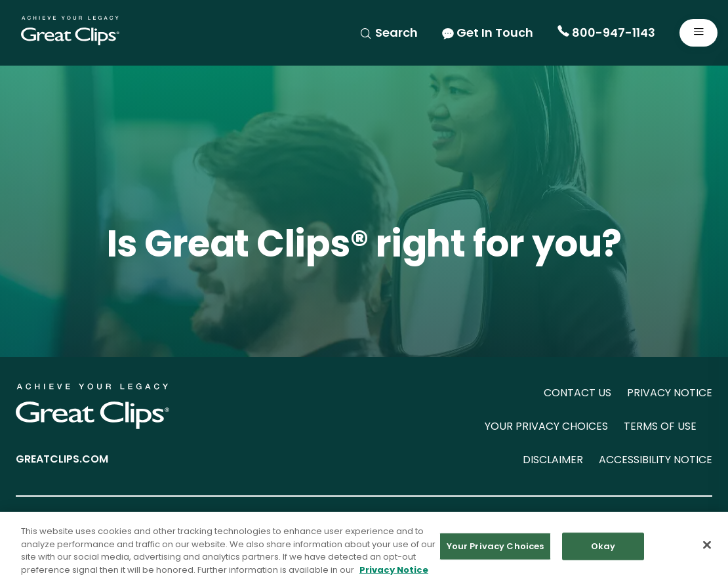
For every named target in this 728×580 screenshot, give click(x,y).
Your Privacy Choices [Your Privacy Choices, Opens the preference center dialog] (495, 551)
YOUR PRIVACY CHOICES (546, 426)
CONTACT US (577, 393)
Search (389, 32)
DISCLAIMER (553, 460)
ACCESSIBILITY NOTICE (656, 460)
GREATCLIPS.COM (62, 459)
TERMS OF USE (660, 426)
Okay (603, 551)
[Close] (707, 550)
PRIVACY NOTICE (670, 393)
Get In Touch (488, 32)
